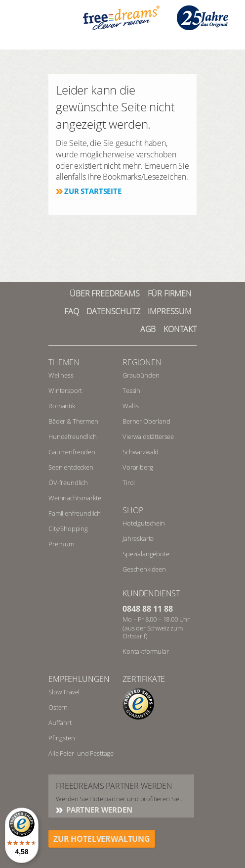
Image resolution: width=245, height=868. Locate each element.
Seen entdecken (71, 467)
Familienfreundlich (75, 513)
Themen (64, 362)
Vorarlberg (138, 467)
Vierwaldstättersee (148, 436)
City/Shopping (68, 529)
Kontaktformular (146, 651)
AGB (148, 329)
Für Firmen (170, 293)
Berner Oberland (146, 421)
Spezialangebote (146, 554)
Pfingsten (62, 738)
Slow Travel (64, 692)
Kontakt (180, 329)
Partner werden (98, 810)
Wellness (61, 375)
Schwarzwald (141, 452)
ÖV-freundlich (68, 482)
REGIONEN (142, 362)
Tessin (131, 390)
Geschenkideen (144, 569)
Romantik (62, 406)
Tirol (129, 482)
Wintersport (65, 390)
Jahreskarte (138, 538)
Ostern (58, 707)
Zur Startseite (93, 191)
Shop (133, 510)
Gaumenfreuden (72, 452)
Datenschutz (113, 311)
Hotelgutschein (144, 523)
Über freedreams (105, 293)
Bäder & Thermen (73, 421)
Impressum (170, 311)
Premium (61, 544)
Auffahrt (60, 723)
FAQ (72, 311)
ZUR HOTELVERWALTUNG (102, 839)
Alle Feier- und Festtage (81, 753)
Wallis (131, 406)
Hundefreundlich (73, 436)
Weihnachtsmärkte (75, 498)
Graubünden (141, 375)
